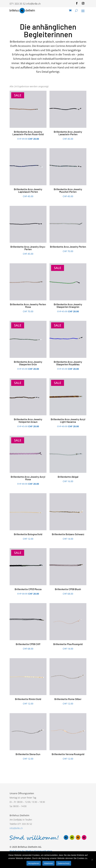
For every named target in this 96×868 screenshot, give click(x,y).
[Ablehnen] (92, 860)
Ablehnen (48, 863)
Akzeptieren (34, 863)
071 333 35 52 (18, 4)
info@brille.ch (33, 4)
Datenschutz (64, 863)
